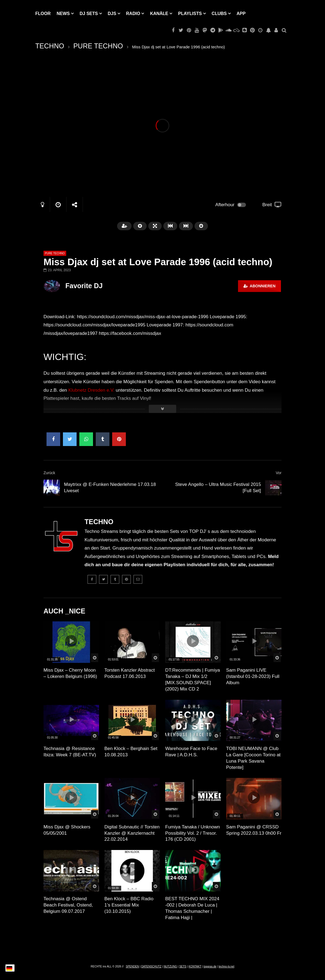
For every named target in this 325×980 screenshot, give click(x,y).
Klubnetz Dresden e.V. (92, 390)
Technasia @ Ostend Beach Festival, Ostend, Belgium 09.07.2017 (68, 905)
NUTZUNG (170, 966)
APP (241, 14)
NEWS (63, 14)
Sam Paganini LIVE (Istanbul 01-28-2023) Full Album (253, 676)
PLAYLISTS (190, 14)
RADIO (133, 14)
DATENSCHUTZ (151, 966)
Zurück (49, 473)
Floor (43, 14)
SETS (183, 966)
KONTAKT (195, 966)
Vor (279, 473)
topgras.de (210, 966)
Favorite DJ (84, 286)
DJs (112, 14)
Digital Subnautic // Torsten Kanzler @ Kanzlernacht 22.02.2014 (132, 833)
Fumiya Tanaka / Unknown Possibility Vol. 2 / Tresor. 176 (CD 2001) (193, 833)
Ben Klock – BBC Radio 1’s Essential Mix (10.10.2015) (129, 905)
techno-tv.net (226, 966)
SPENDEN (132, 966)
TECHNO (50, 46)
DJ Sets (89, 14)
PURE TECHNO (98, 46)
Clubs (219, 14)
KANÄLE (159, 14)
